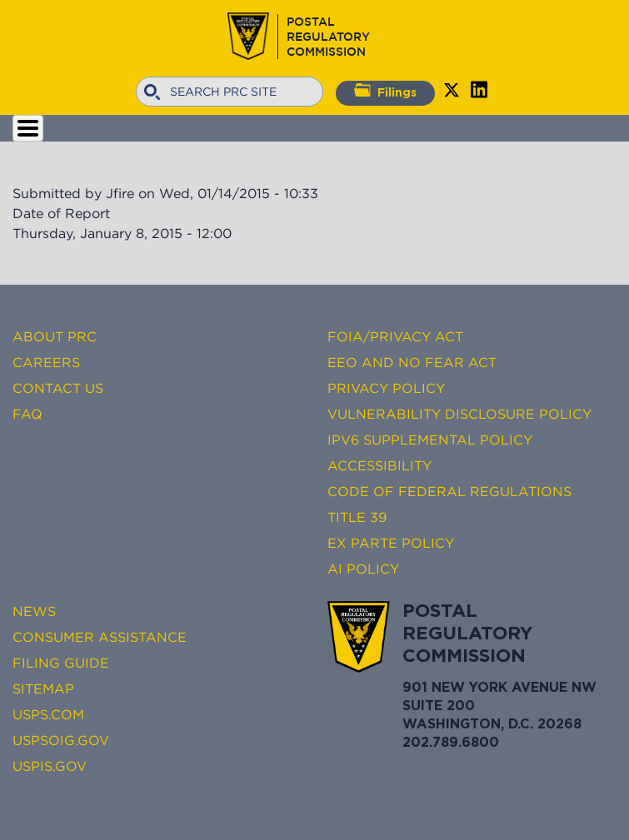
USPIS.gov (50, 766)
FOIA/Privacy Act (395, 336)
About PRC (55, 336)
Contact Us (58, 388)
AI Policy (363, 569)
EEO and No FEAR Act (412, 362)
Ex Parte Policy (391, 543)
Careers (46, 362)
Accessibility (379, 465)
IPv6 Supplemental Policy (430, 440)
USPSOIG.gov (61, 740)
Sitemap (43, 688)
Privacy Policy (386, 388)
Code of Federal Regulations (449, 491)
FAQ (27, 414)
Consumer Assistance (100, 637)
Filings (385, 91)
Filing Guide (61, 663)
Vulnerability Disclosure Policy (459, 414)
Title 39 (357, 517)
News (34, 611)
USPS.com (48, 714)
